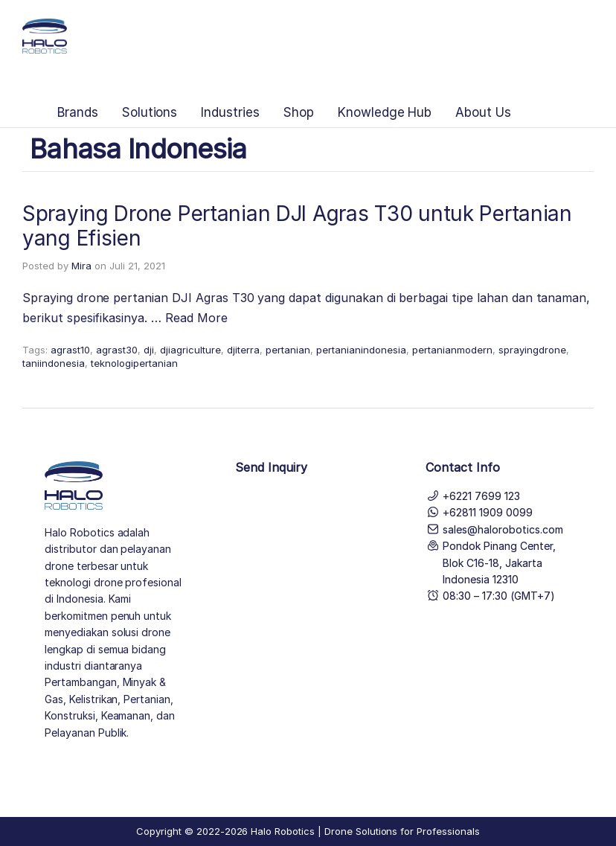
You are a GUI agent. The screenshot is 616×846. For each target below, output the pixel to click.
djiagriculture (190, 350)
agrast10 (70, 350)
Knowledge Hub (385, 112)
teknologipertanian (134, 363)
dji (149, 350)
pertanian (288, 350)
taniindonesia (54, 363)
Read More (196, 318)
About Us (483, 112)
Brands (78, 112)
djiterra (243, 350)
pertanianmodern (452, 350)
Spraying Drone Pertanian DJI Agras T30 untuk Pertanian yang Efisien (297, 226)
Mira (81, 266)
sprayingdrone (532, 350)
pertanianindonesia (361, 350)
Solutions (150, 112)
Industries (230, 112)
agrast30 (117, 350)
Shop (299, 112)
